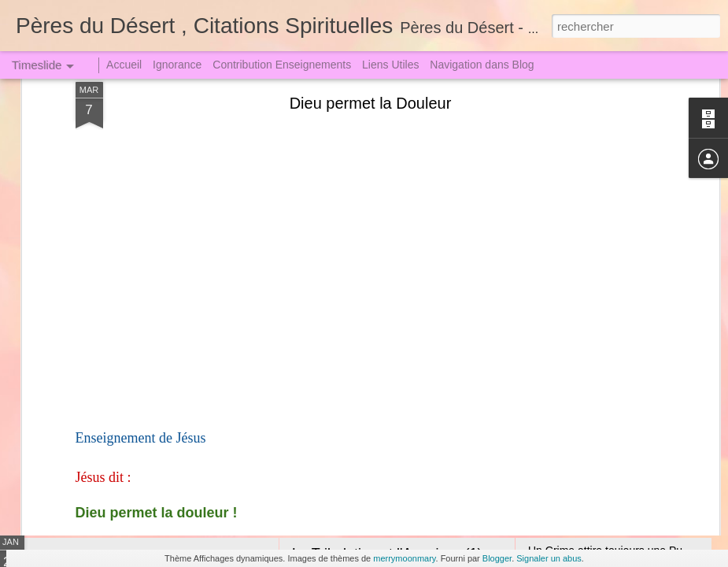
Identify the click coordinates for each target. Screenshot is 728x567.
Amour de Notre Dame (363, 358)
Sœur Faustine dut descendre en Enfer (196, 366)
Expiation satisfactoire (582, 419)
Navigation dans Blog (482, 65)
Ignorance (177, 65)
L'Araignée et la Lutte (580, 391)
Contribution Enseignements (282, 65)
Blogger (497, 558)
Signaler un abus (549, 558)
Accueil (124, 65)
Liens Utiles (390, 65)
